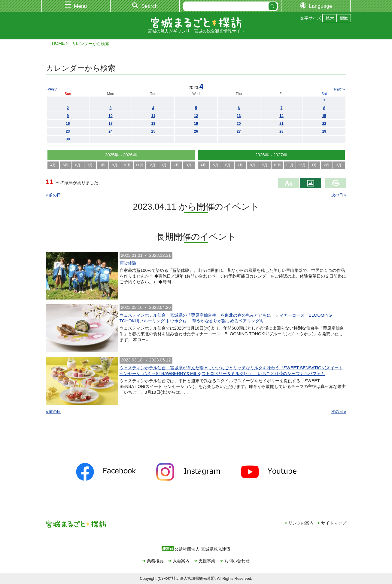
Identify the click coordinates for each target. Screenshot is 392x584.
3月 (189, 165)
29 (324, 131)
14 (281, 116)
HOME (58, 43)
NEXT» (340, 89)
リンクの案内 (301, 523)
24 (110, 131)
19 (196, 124)
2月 (176, 165)
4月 (53, 165)
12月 (152, 165)
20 (239, 124)
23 (68, 131)
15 (324, 116)
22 (324, 124)
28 (281, 131)
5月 (66, 165)
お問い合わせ (237, 561)
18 (153, 124)
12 (196, 116)
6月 (78, 165)
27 (239, 131)
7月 (90, 165)
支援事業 (207, 561)
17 (110, 124)
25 (153, 131)
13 (239, 116)
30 (68, 139)
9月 (115, 165)
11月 (139, 165)
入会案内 (181, 561)
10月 (127, 165)
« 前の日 (53, 195)
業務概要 (155, 561)
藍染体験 (128, 263)
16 (68, 124)
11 (153, 116)
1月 (164, 165)
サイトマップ (334, 523)
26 (196, 131)
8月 (103, 165)
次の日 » (339, 195)
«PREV (51, 89)
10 (110, 116)
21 (281, 124)
